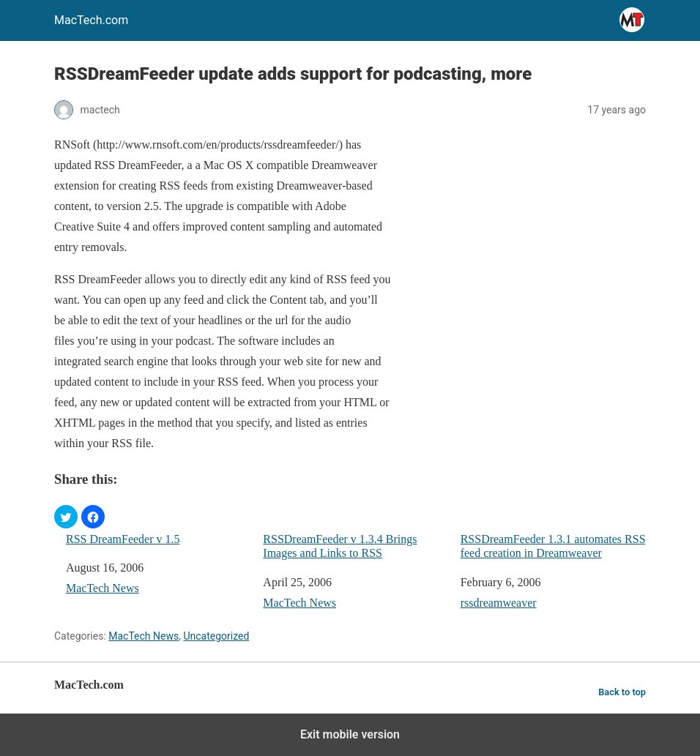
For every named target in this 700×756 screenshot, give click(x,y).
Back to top (622, 692)
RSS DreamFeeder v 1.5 (123, 539)
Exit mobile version (350, 734)
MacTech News (103, 588)
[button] (66, 517)
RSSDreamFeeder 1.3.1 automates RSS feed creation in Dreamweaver (553, 546)
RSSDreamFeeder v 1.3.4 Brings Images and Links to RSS (340, 546)
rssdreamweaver (499, 603)
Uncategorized (216, 636)
